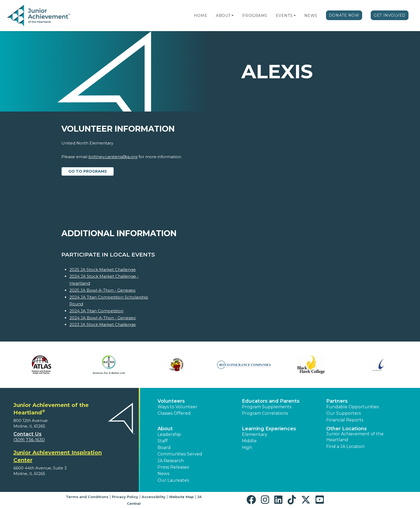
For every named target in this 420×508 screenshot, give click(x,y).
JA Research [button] (171, 461)
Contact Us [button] (27, 434)
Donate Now (344, 15)
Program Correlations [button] (265, 413)
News (311, 16)
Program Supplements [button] (267, 407)
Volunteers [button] (171, 401)
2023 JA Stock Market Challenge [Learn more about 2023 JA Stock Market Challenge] (103, 325)
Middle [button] (249, 441)
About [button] (165, 429)
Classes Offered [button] (174, 413)
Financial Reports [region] (345, 420)
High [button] (247, 448)
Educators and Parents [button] (271, 401)
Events (284, 16)
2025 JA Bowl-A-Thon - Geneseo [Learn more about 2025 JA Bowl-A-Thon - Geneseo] (102, 290)
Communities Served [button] (180, 454)
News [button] (163, 474)
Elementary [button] (255, 434)
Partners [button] (337, 401)
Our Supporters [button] (344, 413)
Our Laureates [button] (173, 480)
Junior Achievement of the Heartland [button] (355, 437)
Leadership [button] (169, 434)
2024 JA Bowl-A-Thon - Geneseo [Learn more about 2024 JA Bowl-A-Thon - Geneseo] (103, 318)
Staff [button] (163, 441)
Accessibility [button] (154, 497)
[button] (232, 16)
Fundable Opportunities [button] (352, 407)
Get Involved (390, 15)
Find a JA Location (345, 446)
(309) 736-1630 (29, 440)
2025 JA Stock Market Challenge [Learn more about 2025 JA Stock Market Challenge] (103, 270)
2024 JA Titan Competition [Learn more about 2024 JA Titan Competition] (96, 311)
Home (201, 16)
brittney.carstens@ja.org (113, 157)
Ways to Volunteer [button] (177, 407)
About (223, 16)
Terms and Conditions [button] (87, 497)
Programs (255, 16)
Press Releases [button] (173, 467)
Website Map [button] (181, 497)
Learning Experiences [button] (269, 429)
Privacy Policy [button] (125, 497)
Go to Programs (88, 171)
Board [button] (164, 448)
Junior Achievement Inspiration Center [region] (58, 456)
